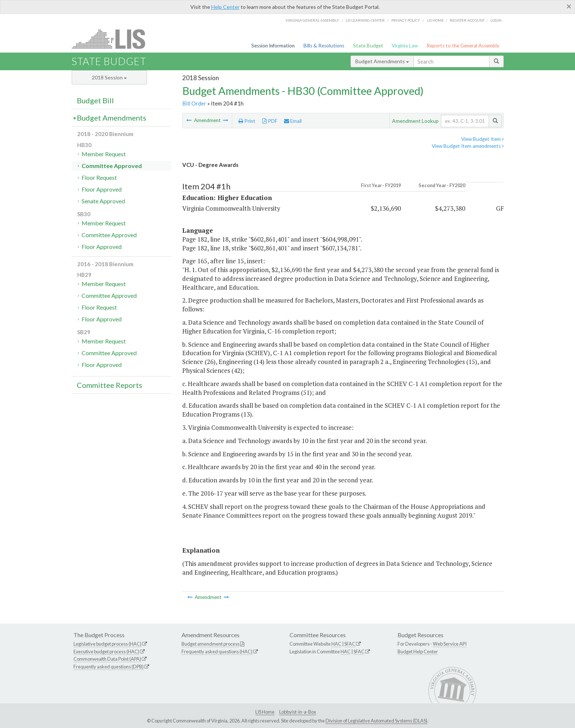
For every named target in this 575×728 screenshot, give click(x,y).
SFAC (350, 644)
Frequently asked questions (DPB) (109, 667)
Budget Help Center (418, 652)
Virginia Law (405, 46)
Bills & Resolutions (324, 46)
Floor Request (99, 177)
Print (247, 121)
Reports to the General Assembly (463, 46)
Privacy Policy (406, 20)
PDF (270, 121)
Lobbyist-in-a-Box (298, 712)
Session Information (273, 46)
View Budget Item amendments (468, 146)
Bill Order (194, 103)
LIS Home (265, 712)
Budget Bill (95, 100)
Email (293, 121)
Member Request (104, 154)
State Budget (368, 46)
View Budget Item (482, 139)
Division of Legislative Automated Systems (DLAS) (376, 721)
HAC (336, 644)
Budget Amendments (382, 61)
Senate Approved (103, 201)
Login (496, 20)
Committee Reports (109, 385)
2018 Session (109, 77)
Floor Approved (102, 189)
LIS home (435, 20)
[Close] (569, 6)
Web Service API (450, 644)
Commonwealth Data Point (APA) (107, 659)
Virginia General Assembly (312, 20)
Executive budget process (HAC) (106, 652)
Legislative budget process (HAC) (107, 644)
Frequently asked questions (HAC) (217, 652)
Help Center (225, 7)
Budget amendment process (211, 644)
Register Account (467, 20)
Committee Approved (112, 166)
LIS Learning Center (365, 20)
